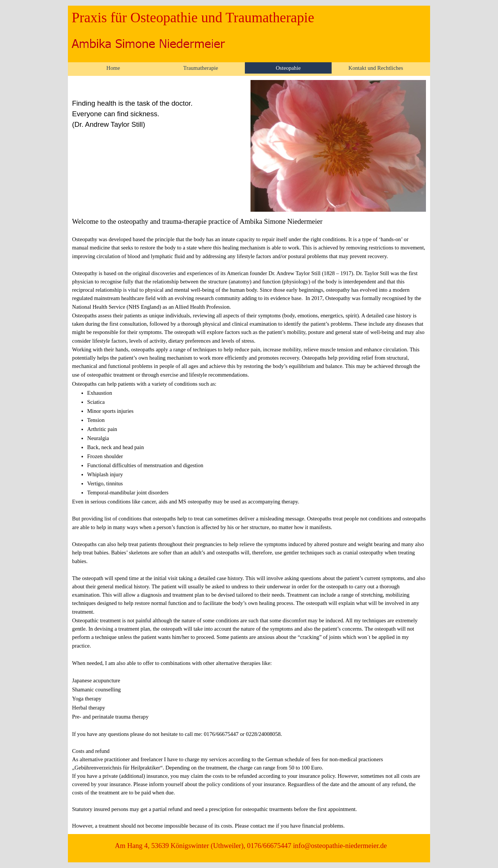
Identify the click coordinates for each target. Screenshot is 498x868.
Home (113, 68)
